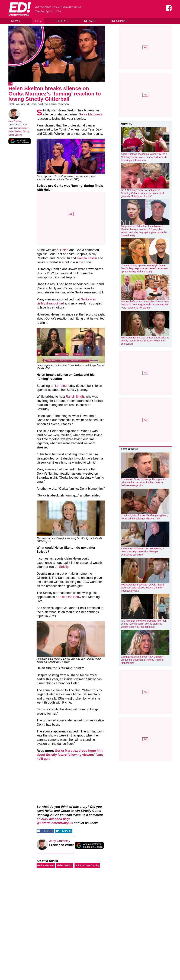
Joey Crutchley (15, 122)
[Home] (20, 9)
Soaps (63, 21)
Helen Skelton (15, 132)
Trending (119, 21)
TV (38, 21)
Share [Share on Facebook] (49, 832)
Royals (90, 21)
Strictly (64, 567)
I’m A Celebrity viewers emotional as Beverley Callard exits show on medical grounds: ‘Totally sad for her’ (142, 193)
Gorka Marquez (21, 129)
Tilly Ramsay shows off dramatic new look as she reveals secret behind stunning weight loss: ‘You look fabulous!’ (144, 624)
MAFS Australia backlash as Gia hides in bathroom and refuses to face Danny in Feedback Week (143, 588)
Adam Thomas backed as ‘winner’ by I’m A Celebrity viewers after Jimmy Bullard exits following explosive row (144, 157)
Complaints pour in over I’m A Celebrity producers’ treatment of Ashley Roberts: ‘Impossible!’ (142, 660)
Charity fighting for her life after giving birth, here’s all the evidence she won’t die (144, 517)
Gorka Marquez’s (91, 115)
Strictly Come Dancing (87, 866)
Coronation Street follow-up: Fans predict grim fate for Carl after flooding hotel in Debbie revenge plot (143, 482)
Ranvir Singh (75, 397)
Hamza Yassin (87, 259)
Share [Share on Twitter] (67, 832)
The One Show (71, 598)
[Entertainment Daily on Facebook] (169, 8)
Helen (64, 251)
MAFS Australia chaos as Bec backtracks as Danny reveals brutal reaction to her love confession (145, 341)
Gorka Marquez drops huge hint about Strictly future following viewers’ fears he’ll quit (70, 755)
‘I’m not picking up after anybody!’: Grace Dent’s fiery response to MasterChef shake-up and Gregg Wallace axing (145, 268)
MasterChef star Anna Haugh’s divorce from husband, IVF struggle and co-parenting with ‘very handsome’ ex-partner (145, 305)
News (15, 21)
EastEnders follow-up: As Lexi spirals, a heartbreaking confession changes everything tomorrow (142, 552)
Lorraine (61, 386)
